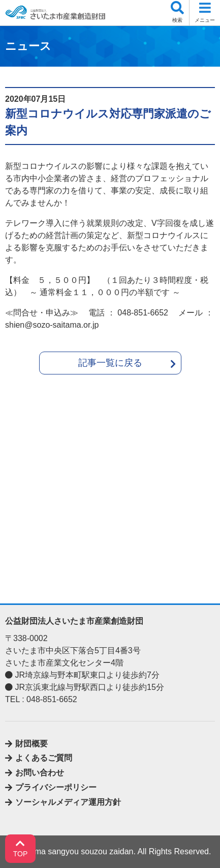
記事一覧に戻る (110, 363)
